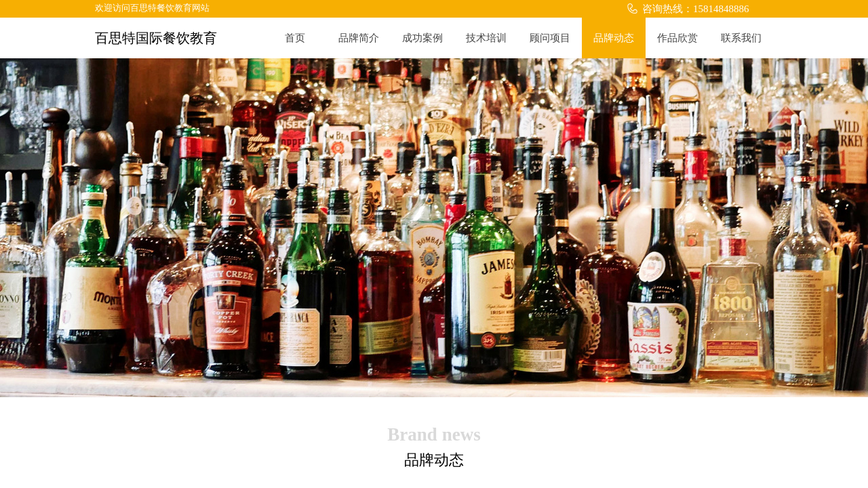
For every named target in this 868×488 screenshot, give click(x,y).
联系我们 (741, 38)
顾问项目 (550, 38)
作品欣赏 (677, 38)
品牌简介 (359, 38)
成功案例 (422, 38)
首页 (295, 38)
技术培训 (486, 38)
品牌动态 (614, 38)
